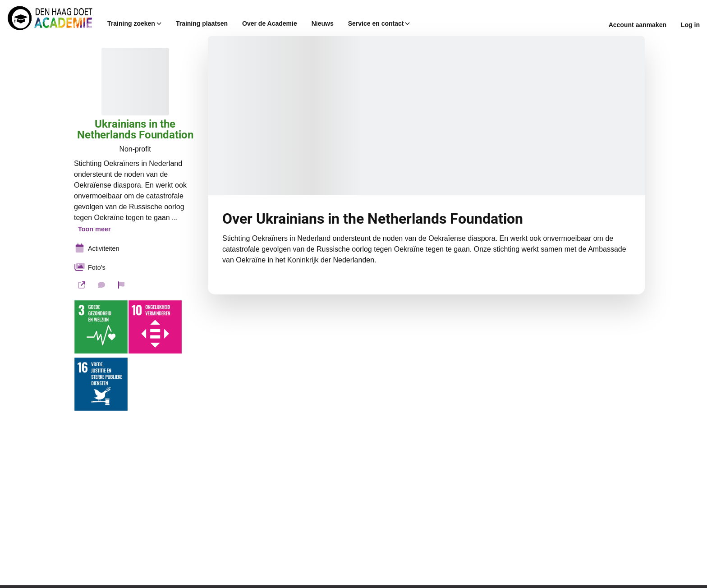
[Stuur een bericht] (101, 285)
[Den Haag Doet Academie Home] (50, 18)
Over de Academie (270, 23)
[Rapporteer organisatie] (121, 285)
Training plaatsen (202, 23)
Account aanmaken (638, 25)
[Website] (82, 285)
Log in (690, 25)
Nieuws (323, 23)
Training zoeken (134, 23)
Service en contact (379, 23)
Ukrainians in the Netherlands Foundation (135, 129)
